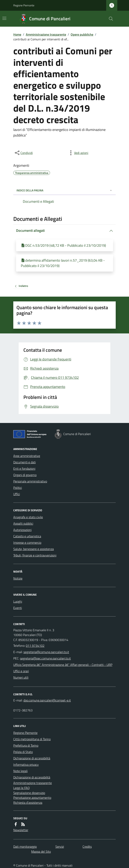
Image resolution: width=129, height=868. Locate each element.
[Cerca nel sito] (109, 19)
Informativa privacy (26, 765)
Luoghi (18, 601)
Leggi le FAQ (22, 788)
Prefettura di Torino (26, 745)
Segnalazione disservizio (29, 793)
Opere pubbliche (82, 34)
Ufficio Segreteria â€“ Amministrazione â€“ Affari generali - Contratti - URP (63, 665)
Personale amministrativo (30, 481)
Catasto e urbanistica (27, 536)
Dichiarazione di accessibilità (32, 758)
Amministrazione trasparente (46, 34)
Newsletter (21, 830)
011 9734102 (35, 646)
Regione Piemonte (24, 5)
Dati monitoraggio (25, 847)
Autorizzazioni (22, 530)
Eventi (18, 608)
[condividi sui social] (23, 153)
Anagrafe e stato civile (28, 517)
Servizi (60, 847)
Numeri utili (21, 677)
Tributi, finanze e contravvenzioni (35, 555)
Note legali (20, 771)
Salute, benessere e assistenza (34, 549)
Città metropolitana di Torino (32, 739)
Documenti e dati (25, 462)
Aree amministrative (27, 456)
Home (17, 34)
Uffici (17, 494)
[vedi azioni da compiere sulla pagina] (78, 153)
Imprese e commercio (27, 543)
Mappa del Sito (41, 851)
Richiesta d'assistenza (28, 803)
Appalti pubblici (23, 523)
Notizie (18, 578)
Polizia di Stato (23, 752)
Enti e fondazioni (24, 469)
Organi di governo (25, 475)
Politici (18, 488)
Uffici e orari (21, 671)
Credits (87, 847)
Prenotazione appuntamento (32, 798)
